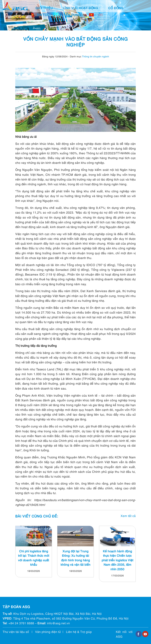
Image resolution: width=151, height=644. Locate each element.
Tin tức (44, 15)
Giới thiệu (45, 8)
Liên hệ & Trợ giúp (79, 632)
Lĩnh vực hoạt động (82, 8)
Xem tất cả (128, 516)
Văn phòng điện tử (48, 632)
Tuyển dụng (71, 15)
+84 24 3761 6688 (21, 623)
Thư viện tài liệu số (16, 632)
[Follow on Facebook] (139, 634)
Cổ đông (117, 8)
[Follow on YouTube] (145, 634)
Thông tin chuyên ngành (96, 56)
